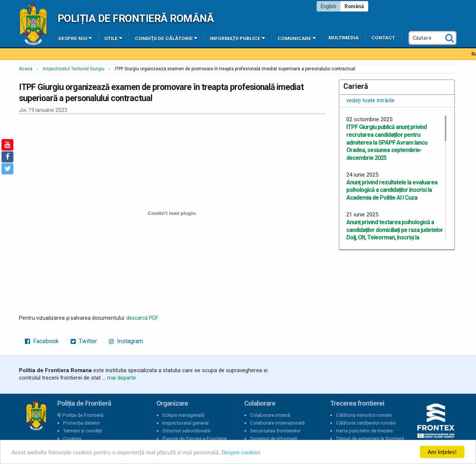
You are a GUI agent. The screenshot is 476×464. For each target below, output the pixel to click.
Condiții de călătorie (166, 38)
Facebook (42, 341)
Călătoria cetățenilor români (366, 423)
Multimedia (344, 38)
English (328, 6)
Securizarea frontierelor (275, 431)
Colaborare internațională (277, 423)
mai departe (122, 378)
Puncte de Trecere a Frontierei (195, 439)
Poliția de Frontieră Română (136, 18)
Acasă (26, 69)
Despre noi (75, 38)
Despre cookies (241, 452)
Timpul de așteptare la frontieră (370, 439)
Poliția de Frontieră (36, 415)
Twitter (84, 341)
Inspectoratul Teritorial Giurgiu (74, 69)
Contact (383, 38)
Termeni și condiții (82, 431)
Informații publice (237, 38)
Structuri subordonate (186, 431)
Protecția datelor (82, 423)
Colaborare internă (270, 415)
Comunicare (297, 38)
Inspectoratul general (185, 423)
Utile (113, 38)
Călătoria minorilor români (364, 415)
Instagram (126, 341)
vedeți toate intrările (370, 100)
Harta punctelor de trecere (364, 431)
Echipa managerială (183, 415)
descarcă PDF (142, 318)
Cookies (72, 439)
